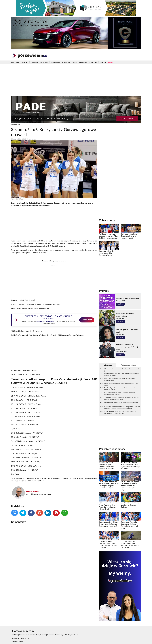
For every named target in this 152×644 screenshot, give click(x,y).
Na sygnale (44, 62)
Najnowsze (107, 365)
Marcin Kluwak (33, 492)
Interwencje (83, 62)
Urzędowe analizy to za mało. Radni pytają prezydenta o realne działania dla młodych (122, 375)
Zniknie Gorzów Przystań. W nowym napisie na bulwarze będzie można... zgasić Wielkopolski (120, 412)
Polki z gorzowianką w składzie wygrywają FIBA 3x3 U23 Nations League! (108, 236)
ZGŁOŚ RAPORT (87, 320)
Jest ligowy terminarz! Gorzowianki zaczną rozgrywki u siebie (129, 236)
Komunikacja (55, 62)
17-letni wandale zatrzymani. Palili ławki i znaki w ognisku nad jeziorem (121, 370)
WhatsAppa (50, 321)
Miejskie (25, 62)
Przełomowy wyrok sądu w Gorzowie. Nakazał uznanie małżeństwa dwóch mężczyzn (119, 394)
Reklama (103, 62)
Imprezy (104, 291)
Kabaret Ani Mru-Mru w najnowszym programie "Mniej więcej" (127, 347)
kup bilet (120, 304)
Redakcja (15, 635)
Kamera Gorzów (17, 642)
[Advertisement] (76, 80)
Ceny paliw (93, 62)
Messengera (41, 321)
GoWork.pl (51, 635)
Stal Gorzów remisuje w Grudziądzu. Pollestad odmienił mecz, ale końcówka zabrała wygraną (130, 486)
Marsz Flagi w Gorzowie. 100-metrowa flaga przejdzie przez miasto (121, 384)
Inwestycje (34, 62)
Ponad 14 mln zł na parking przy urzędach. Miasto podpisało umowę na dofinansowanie (121, 403)
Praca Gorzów (31, 635)
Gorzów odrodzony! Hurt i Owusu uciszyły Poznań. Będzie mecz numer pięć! (109, 524)
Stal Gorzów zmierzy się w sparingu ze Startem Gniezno (131, 505)
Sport (75, 62)
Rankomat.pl (59, 635)
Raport (111, 62)
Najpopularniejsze (128, 365)
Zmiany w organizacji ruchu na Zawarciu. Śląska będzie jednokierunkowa (120, 379)
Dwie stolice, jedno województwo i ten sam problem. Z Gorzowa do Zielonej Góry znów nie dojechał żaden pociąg (122, 408)
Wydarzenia (66, 62)
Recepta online (41, 635)
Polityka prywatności (71, 635)
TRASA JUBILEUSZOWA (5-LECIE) (128, 299)
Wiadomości (16, 62)
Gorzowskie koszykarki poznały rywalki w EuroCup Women (107, 253)
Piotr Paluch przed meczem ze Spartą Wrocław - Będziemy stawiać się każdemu (121, 389)
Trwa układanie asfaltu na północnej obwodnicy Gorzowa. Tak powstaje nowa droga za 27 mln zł (121, 398)
